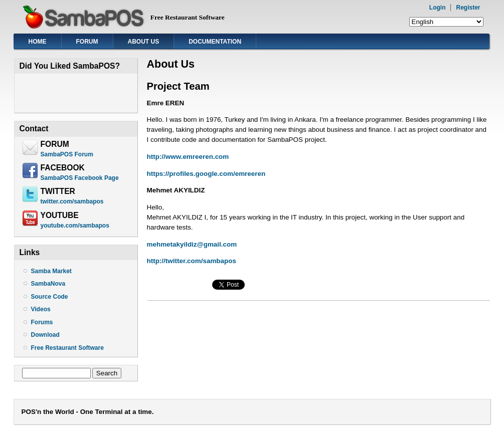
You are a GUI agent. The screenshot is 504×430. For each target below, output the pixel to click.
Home (38, 42)
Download (45, 335)
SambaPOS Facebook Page (80, 178)
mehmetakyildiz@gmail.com (192, 244)
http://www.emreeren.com (188, 157)
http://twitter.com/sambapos (192, 261)
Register (468, 8)
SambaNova (48, 284)
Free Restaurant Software (67, 348)
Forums (42, 322)
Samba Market (51, 271)
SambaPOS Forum (67, 154)
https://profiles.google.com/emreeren (206, 174)
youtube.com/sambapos (75, 226)
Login (438, 8)
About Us (144, 42)
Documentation (215, 42)
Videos (41, 309)
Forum (87, 42)
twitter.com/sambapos (72, 201)
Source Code (50, 297)
